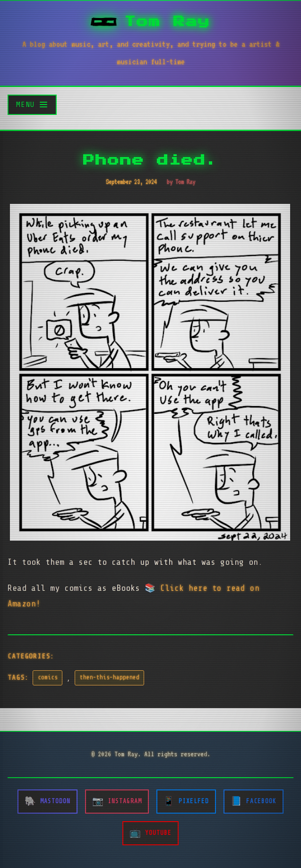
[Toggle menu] (32, 105)
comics (48, 677)
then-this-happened (110, 677)
